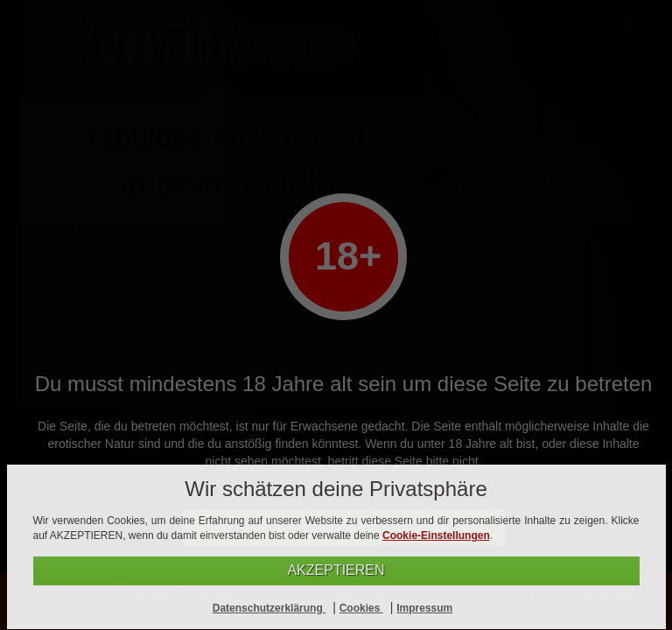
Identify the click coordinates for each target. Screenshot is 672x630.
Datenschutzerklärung (269, 608)
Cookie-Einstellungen (436, 535)
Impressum (424, 608)
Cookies (361, 608)
